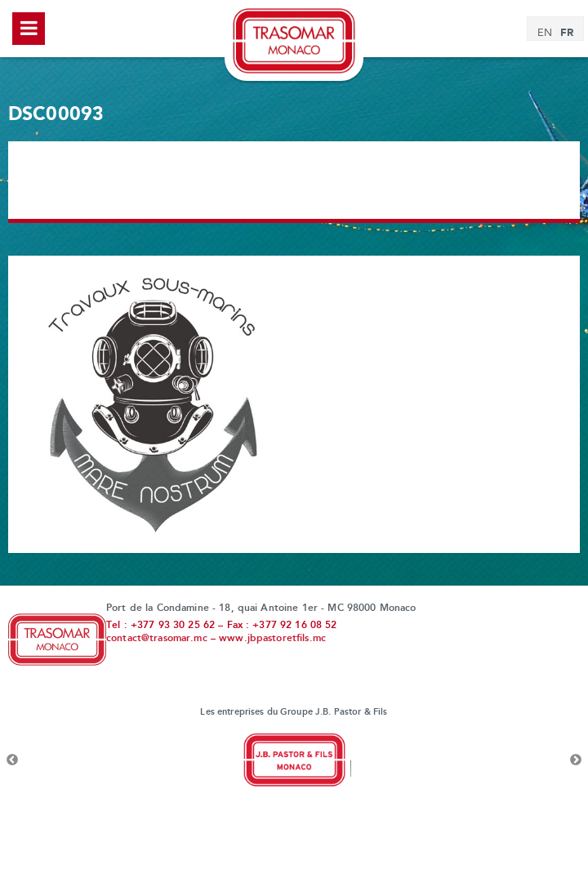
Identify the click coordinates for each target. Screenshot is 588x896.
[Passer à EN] (545, 33)
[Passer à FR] (567, 33)
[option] (294, 760)
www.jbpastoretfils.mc (272, 639)
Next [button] (576, 760)
